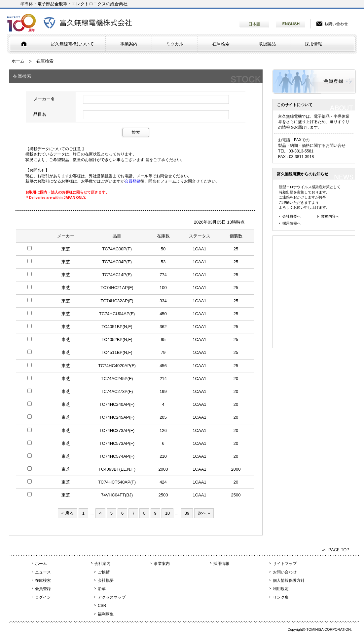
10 (167, 513)
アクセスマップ (112, 597)
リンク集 (281, 597)
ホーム (18, 61)
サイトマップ (285, 564)
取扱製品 (267, 44)
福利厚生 (106, 614)
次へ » (204, 513)
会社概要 (106, 580)
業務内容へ (330, 216)
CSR (102, 606)
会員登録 (132, 181)
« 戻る (68, 513)
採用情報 (313, 44)
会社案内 (102, 564)
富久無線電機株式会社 (88, 23)
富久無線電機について (72, 44)
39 (187, 513)
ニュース (43, 572)
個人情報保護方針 (289, 580)
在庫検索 (221, 44)
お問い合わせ (285, 572)
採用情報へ (291, 223)
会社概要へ (291, 216)
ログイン (43, 597)
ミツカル (175, 44)
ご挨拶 (104, 572)
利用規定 (281, 589)
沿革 (102, 589)
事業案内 (129, 44)
